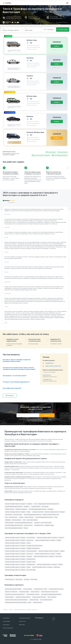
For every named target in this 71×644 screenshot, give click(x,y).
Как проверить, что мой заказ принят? (15, 376)
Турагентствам (22, 621)
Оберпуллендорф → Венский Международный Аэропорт (19, 523)
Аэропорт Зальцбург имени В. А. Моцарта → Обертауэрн (46, 567)
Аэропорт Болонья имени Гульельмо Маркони (16, 600)
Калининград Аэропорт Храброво (13, 589)
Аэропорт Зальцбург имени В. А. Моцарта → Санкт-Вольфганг (20, 538)
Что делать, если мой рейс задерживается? (16, 382)
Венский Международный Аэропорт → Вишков (16, 528)
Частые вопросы (6, 625)
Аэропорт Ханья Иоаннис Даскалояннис (15, 594)
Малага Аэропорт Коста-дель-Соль (49, 592)
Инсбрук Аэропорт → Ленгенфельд (40, 506)
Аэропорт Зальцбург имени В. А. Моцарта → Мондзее (48, 540)
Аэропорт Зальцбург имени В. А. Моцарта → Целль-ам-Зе (19, 554)
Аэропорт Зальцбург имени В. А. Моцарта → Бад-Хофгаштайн (20, 564)
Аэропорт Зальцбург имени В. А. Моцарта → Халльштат (50, 538)
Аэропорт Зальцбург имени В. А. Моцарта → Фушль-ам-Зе (19, 540)
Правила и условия (38, 639)
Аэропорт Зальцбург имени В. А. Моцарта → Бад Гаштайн (48, 556)
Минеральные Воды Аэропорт (23, 597)
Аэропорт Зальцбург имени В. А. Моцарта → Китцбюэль (19, 504)
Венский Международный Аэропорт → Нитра (47, 517)
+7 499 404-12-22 (47, 379)
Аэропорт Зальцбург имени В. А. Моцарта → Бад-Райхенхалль (20, 559)
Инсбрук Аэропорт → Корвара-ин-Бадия (44, 525)
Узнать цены (63, 29)
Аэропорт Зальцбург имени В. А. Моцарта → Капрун (18, 512)
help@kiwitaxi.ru (50, 363)
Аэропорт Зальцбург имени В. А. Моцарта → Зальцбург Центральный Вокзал (24, 546)
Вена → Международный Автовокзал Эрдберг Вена (47, 504)
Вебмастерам (22, 625)
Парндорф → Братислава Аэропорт (43, 523)
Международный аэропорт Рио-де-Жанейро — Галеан (18, 602)
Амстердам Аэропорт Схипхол (56, 589)
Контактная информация (8, 628)
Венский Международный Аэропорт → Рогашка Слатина (19, 525)
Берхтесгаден (35, 610)
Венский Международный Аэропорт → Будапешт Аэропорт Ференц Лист (42, 515)
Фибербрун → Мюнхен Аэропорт (13, 520)
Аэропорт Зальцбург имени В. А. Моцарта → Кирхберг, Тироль (20, 562)
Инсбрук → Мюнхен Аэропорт (26, 517)
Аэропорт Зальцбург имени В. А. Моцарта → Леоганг (18, 543)
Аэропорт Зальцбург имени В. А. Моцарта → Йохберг (50, 564)
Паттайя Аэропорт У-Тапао (40, 589)
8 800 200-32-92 (47, 375)
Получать (47, 415)
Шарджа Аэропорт (38, 602)
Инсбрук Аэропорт (34, 600)
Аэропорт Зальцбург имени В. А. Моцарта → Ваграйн (48, 554)
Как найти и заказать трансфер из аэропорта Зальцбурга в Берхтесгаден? (17, 360)
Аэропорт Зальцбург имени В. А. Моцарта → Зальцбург (19, 556)
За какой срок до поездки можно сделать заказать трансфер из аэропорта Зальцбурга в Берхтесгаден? (19, 368)
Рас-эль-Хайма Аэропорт (46, 600)
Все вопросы (10, 396)
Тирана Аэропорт (9, 597)
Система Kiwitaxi (6, 618)
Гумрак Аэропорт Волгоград (39, 597)
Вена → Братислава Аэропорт (30, 520)
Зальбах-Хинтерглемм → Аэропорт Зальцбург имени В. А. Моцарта (49, 512)
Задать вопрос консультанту (53, 366)
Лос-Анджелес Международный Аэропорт (51, 594)
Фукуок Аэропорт (35, 592)
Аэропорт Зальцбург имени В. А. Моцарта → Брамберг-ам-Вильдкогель (22, 548)
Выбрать (57, 46)
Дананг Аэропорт (52, 597)
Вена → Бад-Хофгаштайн (11, 517)
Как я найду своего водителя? (12, 388)
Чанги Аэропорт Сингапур (33, 594)
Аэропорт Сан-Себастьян (11, 592)
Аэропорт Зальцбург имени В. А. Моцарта (23, 610)
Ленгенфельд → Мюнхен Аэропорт (14, 515)
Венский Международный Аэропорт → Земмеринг (17, 506)
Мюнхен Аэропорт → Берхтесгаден (14, 579)
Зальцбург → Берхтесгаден (31, 579)
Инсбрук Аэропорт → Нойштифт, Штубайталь (16, 509)
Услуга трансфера (6, 621)
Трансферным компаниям (24, 618)
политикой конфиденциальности (39, 421)
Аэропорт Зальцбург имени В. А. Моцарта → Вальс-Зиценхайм (20, 570)
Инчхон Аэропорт (28, 589)
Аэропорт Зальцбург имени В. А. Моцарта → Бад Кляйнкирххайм (21, 551)
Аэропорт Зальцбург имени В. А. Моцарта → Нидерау (51, 551)
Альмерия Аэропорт (24, 592)
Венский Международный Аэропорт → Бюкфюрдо (41, 509)
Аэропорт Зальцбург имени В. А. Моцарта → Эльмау (18, 567)
